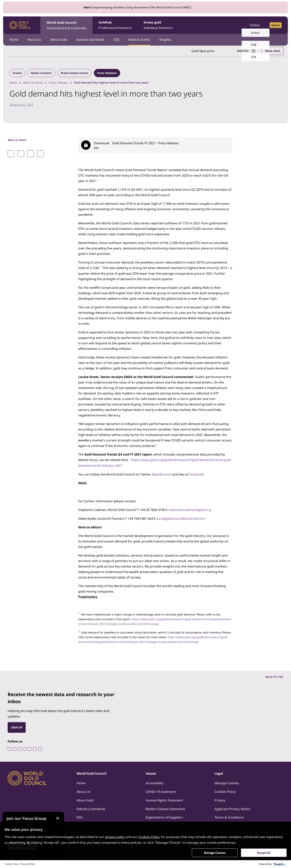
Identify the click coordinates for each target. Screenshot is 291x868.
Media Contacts (41, 73)
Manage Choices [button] (215, 853)
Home (14, 40)
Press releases (58, 82)
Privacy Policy (28, 864)
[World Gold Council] (20, 25)
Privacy (220, 799)
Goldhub (115, 25)
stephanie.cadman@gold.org (190, 509)
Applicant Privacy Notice (232, 808)
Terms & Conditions (229, 817)
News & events (33, 82)
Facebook (197, 474)
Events (17, 73)
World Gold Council (66, 25)
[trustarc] (280, 864)
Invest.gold (159, 25)
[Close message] (62, 815)
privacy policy (115, 837)
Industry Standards (92, 40)
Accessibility (155, 782)
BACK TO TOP (274, 675)
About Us (35, 40)
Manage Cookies (227, 782)
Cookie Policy (12, 864)
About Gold (59, 40)
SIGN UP (17, 726)
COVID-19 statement (161, 791)
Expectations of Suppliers (164, 817)
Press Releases (107, 73)
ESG (118, 40)
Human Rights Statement (164, 799)
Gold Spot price (203, 51)
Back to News (17, 140)
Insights (168, 40)
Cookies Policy (225, 791)
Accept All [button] (264, 853)
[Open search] (235, 25)
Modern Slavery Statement (165, 808)
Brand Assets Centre (74, 73)
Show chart (273, 51)
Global (255, 25)
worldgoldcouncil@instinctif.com (181, 517)
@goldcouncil (162, 474)
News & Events (141, 40)
